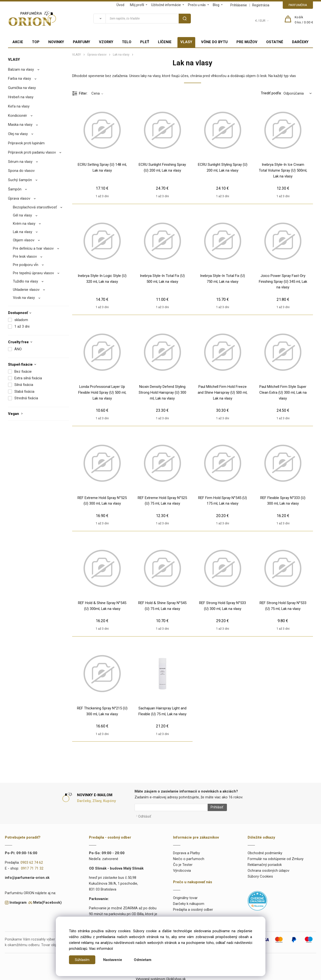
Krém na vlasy (24, 224)
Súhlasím (82, 960)
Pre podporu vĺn (26, 265)
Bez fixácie (23, 372)
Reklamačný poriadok (265, 863)
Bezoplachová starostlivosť (35, 207)
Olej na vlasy (18, 134)
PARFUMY (82, 42)
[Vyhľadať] (99, 19)
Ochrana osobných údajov (268, 869)
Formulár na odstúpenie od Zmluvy (276, 857)
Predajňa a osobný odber (193, 908)
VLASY (186, 42)
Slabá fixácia (24, 392)
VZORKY (106, 42)
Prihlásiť (215, 807)
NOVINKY (56, 42)
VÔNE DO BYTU (214, 42)
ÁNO (18, 349)
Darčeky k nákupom (189, 902)
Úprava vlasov (19, 198)
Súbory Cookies (260, 874)
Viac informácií (101, 949)
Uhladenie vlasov (26, 290)
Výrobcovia (182, 869)
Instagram (18, 901)
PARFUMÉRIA (298, 5)
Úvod (120, 5)
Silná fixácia (24, 385)
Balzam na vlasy (21, 69)
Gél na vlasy (22, 215)
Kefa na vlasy (19, 106)
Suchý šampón (20, 180)
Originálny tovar (185, 896)
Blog (216, 5)
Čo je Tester (183, 863)
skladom (21, 320)
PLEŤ (145, 42)
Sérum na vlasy (20, 162)
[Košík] (304, 20)
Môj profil (137, 5)
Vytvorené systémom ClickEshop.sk (161, 977)
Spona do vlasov (21, 171)
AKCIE (18, 42)
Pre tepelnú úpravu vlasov (33, 273)
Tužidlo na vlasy (25, 281)
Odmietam (143, 960)
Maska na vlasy (20, 125)
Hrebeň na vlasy (21, 97)
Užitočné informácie (166, 5)
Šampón (15, 189)
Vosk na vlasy (24, 298)
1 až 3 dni (22, 326)
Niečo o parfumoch (189, 857)
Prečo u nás (197, 5)
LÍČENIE (165, 42)
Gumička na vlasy (22, 88)
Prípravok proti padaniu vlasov (32, 152)
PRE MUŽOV (247, 42)
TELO (127, 42)
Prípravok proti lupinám (26, 143)
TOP (36, 42)
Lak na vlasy (23, 232)
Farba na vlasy (19, 78)
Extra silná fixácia (28, 378)
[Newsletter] (171, 807)
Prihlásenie (239, 5)
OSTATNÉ (275, 42)
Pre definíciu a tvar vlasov (33, 248)
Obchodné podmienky (265, 851)
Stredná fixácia (26, 398)
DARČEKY (300, 42)
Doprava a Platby (186, 851)
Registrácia (261, 5)
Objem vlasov (24, 240)
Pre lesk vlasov (25, 256)
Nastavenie (113, 960)
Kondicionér (18, 116)
